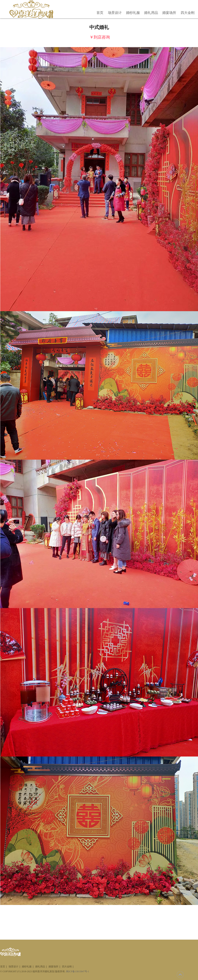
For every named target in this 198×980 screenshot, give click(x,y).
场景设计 (115, 13)
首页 (100, 13)
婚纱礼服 (133, 13)
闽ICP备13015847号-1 (78, 971)
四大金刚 (188, 13)
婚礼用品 (151, 13)
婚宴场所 (169, 13)
